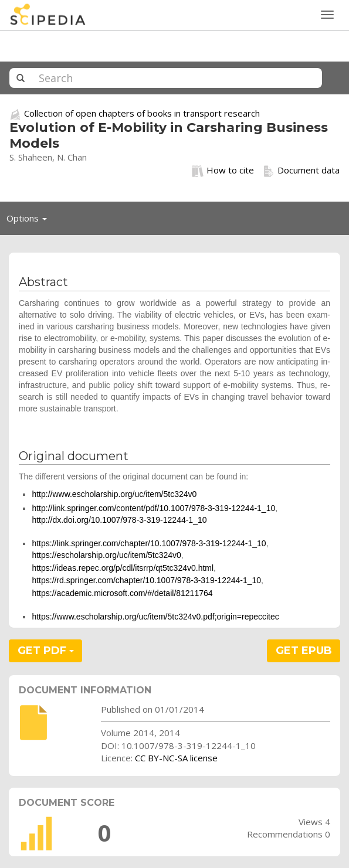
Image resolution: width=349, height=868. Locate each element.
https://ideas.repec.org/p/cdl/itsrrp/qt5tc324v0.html (123, 568)
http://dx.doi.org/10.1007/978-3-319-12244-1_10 (119, 520)
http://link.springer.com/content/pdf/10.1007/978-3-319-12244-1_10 (153, 508)
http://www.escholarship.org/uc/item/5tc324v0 (114, 494)
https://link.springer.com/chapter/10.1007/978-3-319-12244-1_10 (149, 543)
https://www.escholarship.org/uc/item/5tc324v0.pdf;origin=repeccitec (155, 617)
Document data (301, 171)
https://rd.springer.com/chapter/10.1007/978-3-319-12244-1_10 (146, 580)
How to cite (223, 171)
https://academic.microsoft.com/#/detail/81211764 (122, 593)
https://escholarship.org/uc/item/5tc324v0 (106, 555)
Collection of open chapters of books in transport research (142, 113)
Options (30, 221)
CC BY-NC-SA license (176, 758)
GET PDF (46, 651)
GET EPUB (304, 651)
